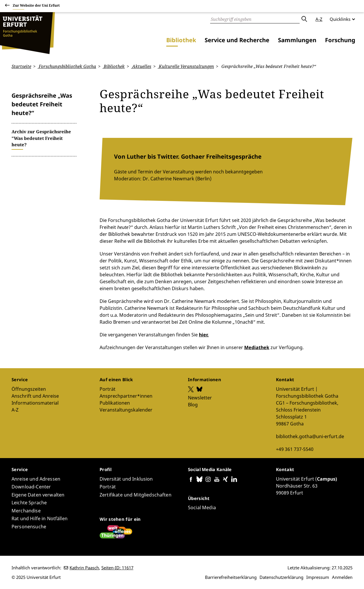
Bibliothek (181, 40)
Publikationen (115, 403)
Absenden (304, 19)
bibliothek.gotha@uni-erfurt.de (310, 436)
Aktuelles (141, 66)
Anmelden (342, 577)
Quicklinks (340, 19)
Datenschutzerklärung (281, 577)
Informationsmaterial (35, 403)
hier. (204, 335)
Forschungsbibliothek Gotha (67, 66)
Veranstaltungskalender (126, 410)
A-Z (319, 19)
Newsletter (200, 397)
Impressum (318, 577)
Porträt (108, 389)
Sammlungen (297, 40)
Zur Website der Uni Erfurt (36, 6)
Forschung (340, 40)
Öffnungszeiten (29, 389)
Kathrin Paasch (84, 568)
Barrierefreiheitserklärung (231, 577)
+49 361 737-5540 (295, 449)
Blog (193, 404)
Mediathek (257, 347)
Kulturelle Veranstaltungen (186, 66)
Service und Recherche (237, 40)
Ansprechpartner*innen (126, 396)
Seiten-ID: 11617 (117, 568)
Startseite (21, 66)
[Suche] (255, 19)
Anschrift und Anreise (35, 396)
